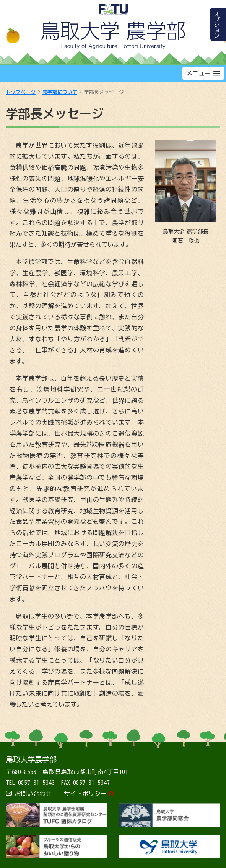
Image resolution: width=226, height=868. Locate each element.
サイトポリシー (85, 794)
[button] (203, 73)
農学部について (60, 92)
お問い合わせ (33, 794)
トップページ (21, 92)
